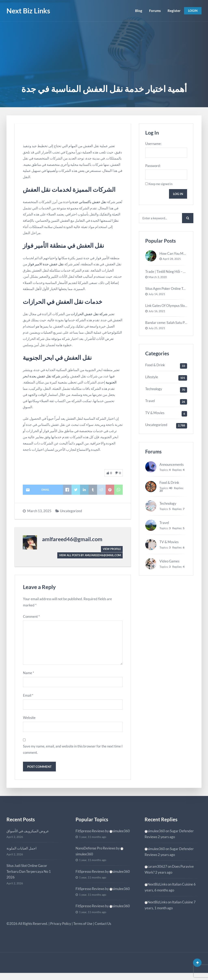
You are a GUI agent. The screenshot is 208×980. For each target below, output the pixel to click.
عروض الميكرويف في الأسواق (28, 837)
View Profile (111, 549)
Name (29, 676)
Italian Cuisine (183, 890)
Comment (31, 617)
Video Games (169, 564)
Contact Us (103, 929)
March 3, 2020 (158, 280)
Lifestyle (152, 379)
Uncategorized (71, 511)
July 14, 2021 (157, 297)
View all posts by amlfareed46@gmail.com (88, 555)
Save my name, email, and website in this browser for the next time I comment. (73, 754)
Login (192, 11)
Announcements (172, 467)
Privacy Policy (61, 929)
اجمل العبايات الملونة (22, 854)
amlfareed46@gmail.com (72, 539)
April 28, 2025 (172, 261)
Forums (153, 11)
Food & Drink (155, 367)
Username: (153, 144)
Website (29, 722)
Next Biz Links (28, 11)
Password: (153, 166)
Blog (137, 11)
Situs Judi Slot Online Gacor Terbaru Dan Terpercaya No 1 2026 (29, 877)
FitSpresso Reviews (90, 837)
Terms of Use (83, 929)
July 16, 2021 (157, 314)
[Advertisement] (104, 52)
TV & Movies (155, 415)
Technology (154, 391)
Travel (150, 403)
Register (173, 11)
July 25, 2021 (157, 331)
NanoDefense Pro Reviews (95, 854)
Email (28, 699)
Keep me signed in (160, 185)
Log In (178, 195)
